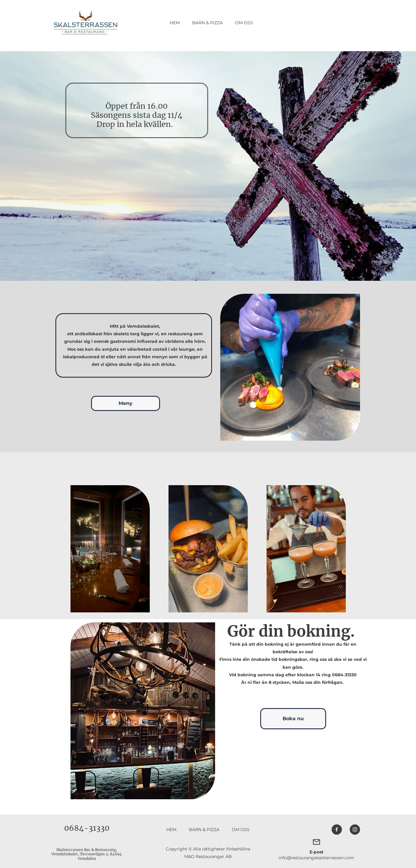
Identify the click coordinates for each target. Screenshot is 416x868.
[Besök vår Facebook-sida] (337, 830)
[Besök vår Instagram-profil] (355, 830)
